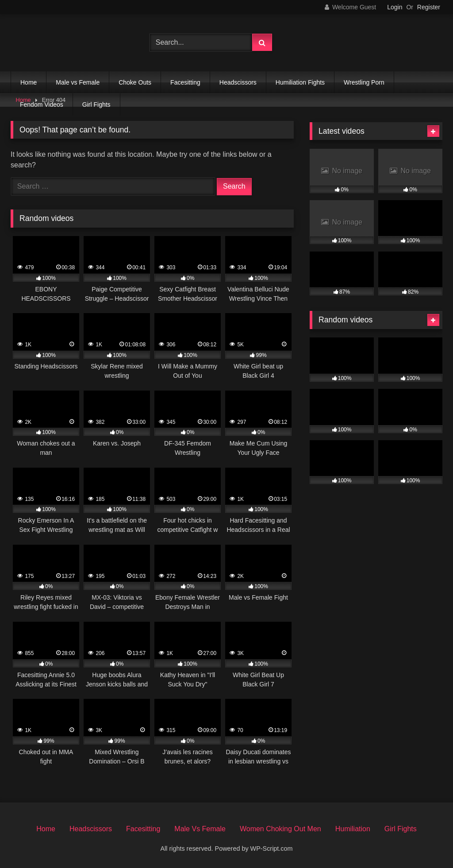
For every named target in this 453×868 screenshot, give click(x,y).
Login (395, 7)
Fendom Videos (42, 105)
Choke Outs (135, 82)
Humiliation (353, 829)
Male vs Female (78, 82)
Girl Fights (96, 105)
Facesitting (185, 82)
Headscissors (238, 82)
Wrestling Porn (364, 82)
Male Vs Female (200, 829)
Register (429, 7)
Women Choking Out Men (280, 829)
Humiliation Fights (300, 82)
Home (29, 82)
